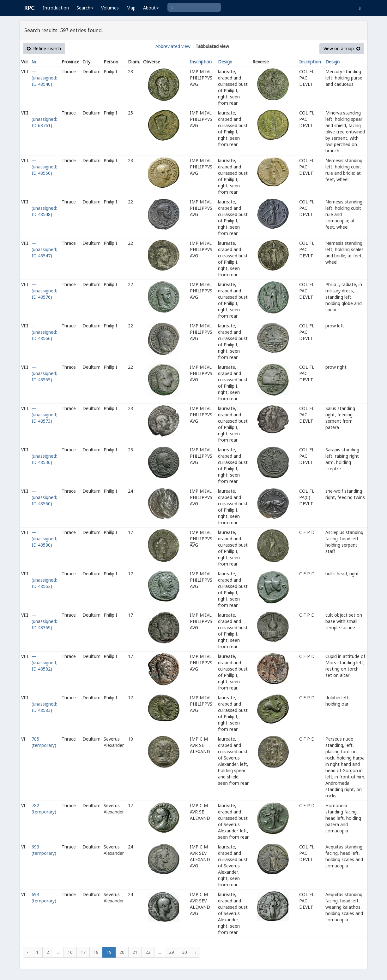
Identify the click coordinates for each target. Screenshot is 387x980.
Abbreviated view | (175, 46)
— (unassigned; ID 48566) (44, 332)
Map (131, 8)
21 (135, 952)
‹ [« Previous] (27, 952)
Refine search (44, 48)
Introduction (56, 8)
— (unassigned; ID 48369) (44, 621)
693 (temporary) (44, 850)
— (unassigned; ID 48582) (44, 663)
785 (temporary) (44, 742)
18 (96, 952)
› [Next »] (196, 952)
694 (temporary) (44, 898)
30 (184, 952)
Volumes (110, 8)
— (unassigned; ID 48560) (44, 497)
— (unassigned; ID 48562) (44, 580)
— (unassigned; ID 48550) (44, 167)
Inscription (201, 62)
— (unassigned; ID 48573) (44, 415)
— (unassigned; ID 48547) (44, 249)
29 (172, 952)
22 (148, 952)
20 (122, 952)
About (151, 8)
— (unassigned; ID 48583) (44, 704)
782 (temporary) (44, 809)
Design (225, 62)
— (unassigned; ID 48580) (44, 539)
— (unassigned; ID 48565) (44, 373)
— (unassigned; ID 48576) (44, 291)
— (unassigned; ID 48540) (44, 78)
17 (83, 952)
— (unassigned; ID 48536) (44, 456)
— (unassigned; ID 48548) (44, 208)
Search (85, 8)
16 (70, 952)
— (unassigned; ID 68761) (44, 119)
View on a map (342, 48)
